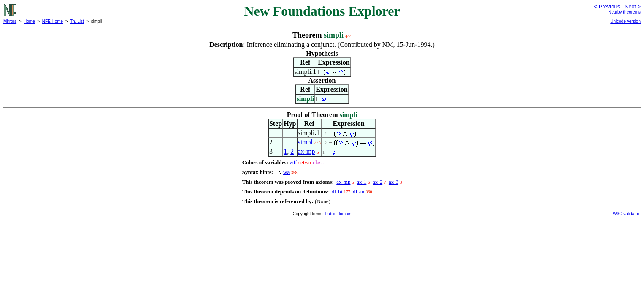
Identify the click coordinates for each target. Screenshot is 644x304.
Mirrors (10, 21)
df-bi (337, 191)
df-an (359, 191)
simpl (306, 142)
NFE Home (53, 21)
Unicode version (625, 21)
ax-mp (307, 151)
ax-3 (394, 182)
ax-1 (361, 182)
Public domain (338, 214)
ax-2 (377, 182)
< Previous (607, 7)
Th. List (77, 21)
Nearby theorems (624, 12)
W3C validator (626, 214)
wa (286, 172)
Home (29, 21)
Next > (633, 7)
